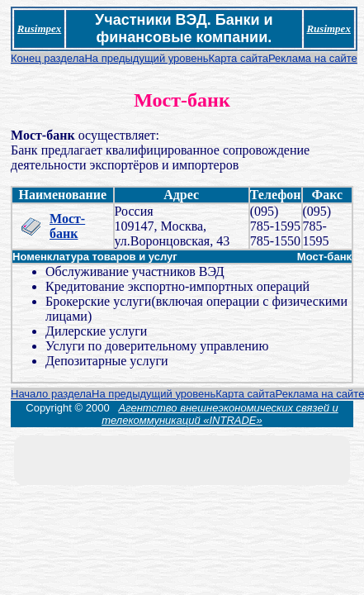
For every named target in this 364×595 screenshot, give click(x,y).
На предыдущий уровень (146, 58)
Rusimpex (39, 29)
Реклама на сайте (313, 58)
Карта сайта (239, 58)
